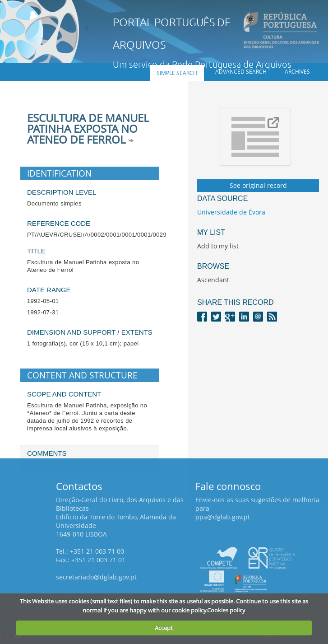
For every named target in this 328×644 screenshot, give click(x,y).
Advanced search (241, 72)
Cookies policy (226, 610)
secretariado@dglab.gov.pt (96, 577)
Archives (297, 72)
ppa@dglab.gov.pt (223, 517)
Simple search (177, 73)
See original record (258, 185)
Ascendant (213, 280)
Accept (164, 628)
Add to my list (218, 246)
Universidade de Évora (231, 212)
